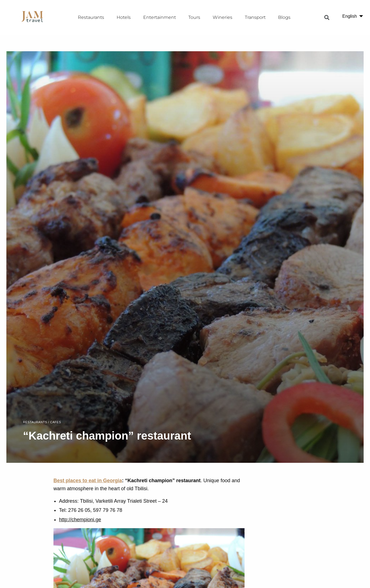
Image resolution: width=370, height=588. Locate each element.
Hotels (124, 17)
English (350, 16)
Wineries (223, 17)
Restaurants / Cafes (42, 422)
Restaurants (91, 17)
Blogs (284, 17)
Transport (255, 17)
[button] (327, 17)
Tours (194, 17)
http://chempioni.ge (80, 520)
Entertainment (160, 17)
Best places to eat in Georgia (88, 481)
